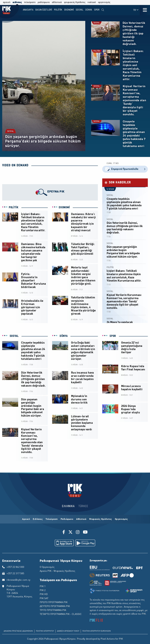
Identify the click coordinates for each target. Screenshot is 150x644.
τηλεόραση (30, 2)
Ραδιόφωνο (67, 519)
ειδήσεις (17, 2)
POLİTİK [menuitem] (58, 10)
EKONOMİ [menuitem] (69, 10)
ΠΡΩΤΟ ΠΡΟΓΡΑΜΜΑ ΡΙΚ (54, 602)
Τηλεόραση (52, 519)
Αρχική (26, 519)
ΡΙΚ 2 (43, 590)
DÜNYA (63, 336)
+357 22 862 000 (15, 567)
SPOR (112, 336)
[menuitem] (103, 10)
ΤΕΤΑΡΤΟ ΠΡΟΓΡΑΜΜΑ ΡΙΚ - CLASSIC (61, 614)
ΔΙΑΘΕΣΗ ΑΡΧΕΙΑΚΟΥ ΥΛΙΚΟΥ (68, 631)
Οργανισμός (121, 519)
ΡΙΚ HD (44, 594)
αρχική (7, 2)
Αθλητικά (81, 519)
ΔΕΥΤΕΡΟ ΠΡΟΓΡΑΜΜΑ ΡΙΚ (55, 606)
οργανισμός (104, 2)
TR (136, 10)
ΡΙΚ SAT (44, 599)
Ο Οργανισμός (47, 567)
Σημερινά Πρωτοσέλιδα (125, 169)
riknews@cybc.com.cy (18, 580)
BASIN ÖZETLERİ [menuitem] (44, 10)
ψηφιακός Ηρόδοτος (75, 2)
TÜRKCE (83, 506)
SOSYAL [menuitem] (80, 10)
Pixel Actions (108, 639)
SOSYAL (11, 131)
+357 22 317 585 (15, 574)
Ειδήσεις (38, 519)
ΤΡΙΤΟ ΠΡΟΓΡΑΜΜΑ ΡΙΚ (53, 610)
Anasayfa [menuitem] (28, 10)
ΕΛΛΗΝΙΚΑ (68, 506)
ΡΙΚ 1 (43, 587)
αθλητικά (57, 2)
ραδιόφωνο (44, 2)
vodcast (92, 2)
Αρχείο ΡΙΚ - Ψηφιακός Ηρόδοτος (57, 571)
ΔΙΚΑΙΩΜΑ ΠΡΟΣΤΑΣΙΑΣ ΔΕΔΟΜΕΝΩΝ (18, 631)
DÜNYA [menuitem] (89, 10)
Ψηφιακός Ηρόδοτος (101, 519)
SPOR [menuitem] (97, 10)
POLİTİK (97, 51)
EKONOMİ (64, 208)
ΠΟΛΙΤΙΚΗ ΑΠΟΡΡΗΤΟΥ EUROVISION (97, 631)
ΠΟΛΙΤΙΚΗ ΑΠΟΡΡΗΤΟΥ (45, 631)
